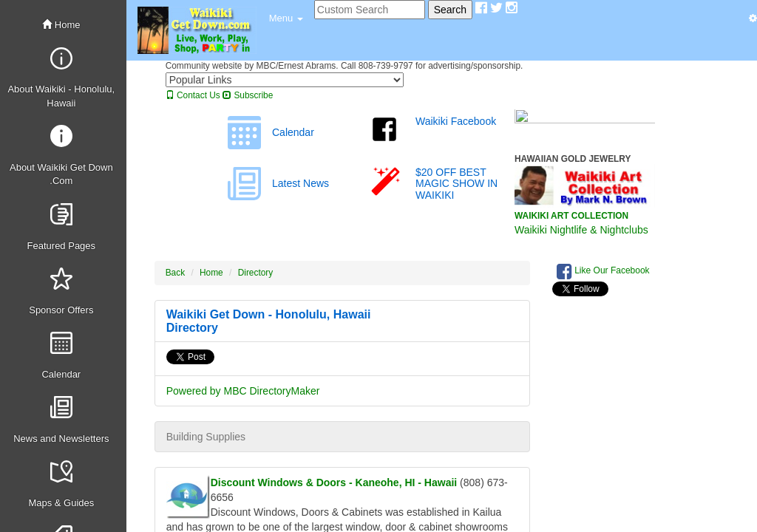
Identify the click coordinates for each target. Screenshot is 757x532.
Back (175, 273)
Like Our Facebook (603, 271)
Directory (256, 273)
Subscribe (248, 95)
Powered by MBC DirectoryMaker (243, 391)
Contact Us (193, 95)
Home (61, 25)
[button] (286, 18)
